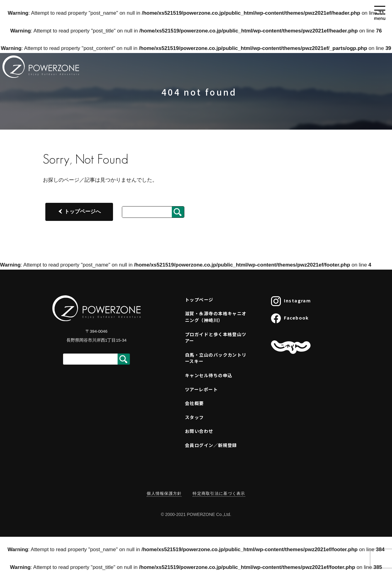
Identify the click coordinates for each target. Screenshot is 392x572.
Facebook (290, 318)
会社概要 (194, 403)
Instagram (291, 301)
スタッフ (194, 417)
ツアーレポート (201, 389)
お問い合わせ (199, 431)
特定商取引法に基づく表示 (219, 493)
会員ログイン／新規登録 (211, 445)
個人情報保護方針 (164, 493)
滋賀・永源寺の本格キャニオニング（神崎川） (216, 317)
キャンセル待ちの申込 (209, 375)
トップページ (199, 299)
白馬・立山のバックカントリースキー (216, 358)
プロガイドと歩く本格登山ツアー (216, 337)
